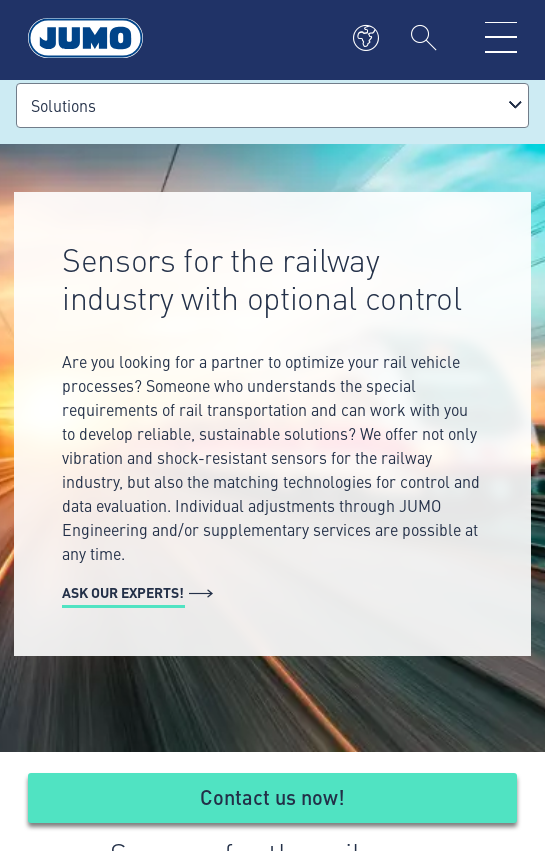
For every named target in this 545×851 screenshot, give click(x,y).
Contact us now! (272, 796)
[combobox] (272, 105)
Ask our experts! (123, 592)
